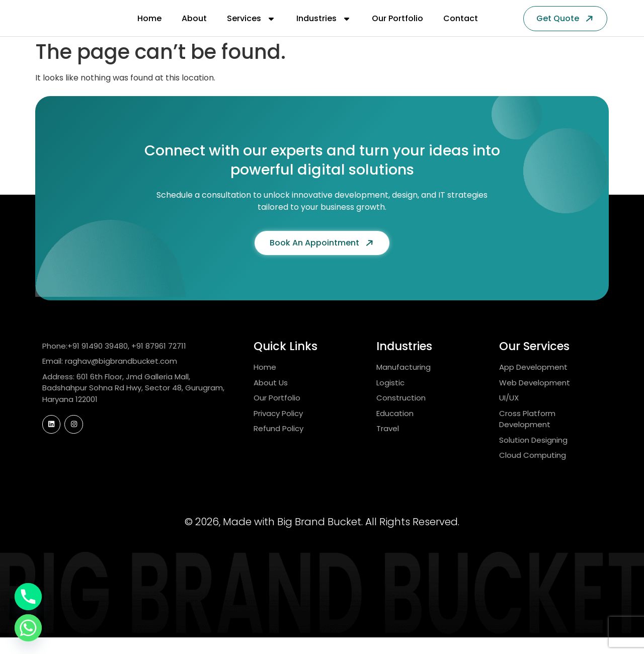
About (194, 27)
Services (252, 27)
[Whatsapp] (28, 628)
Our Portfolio (397, 27)
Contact (461, 27)
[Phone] (28, 597)
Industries (324, 27)
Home (149, 27)
